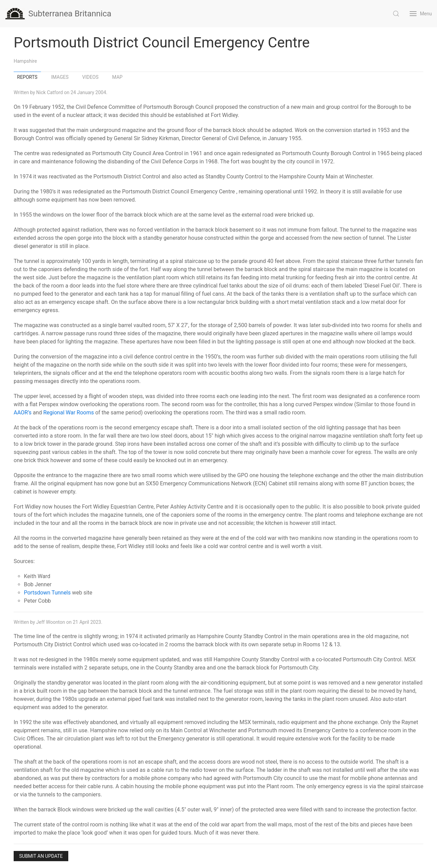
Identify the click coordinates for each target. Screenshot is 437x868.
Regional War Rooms (69, 413)
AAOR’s (23, 413)
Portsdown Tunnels (47, 593)
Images (60, 77)
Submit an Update (41, 856)
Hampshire (25, 61)
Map (117, 77)
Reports (27, 77)
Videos (90, 77)
